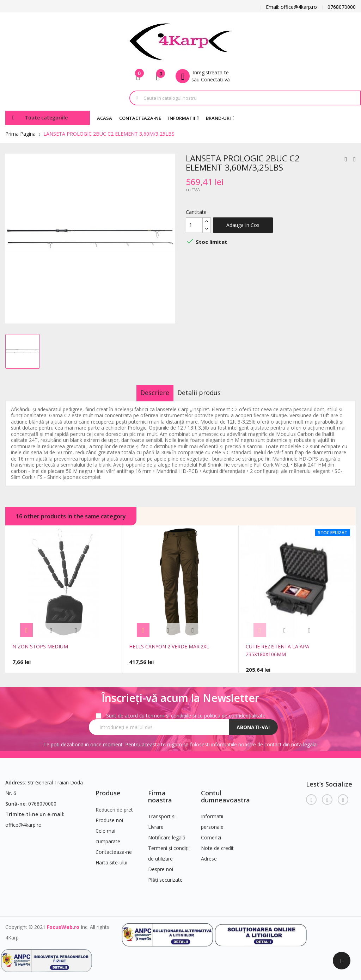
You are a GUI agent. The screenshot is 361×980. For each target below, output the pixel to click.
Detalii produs (206, 393)
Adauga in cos (243, 225)
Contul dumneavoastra (225, 793)
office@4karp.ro (23, 821)
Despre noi (161, 865)
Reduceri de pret (114, 806)
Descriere (148, 393)
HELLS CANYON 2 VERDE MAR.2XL (169, 646)
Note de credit (217, 844)
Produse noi (109, 816)
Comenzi (211, 834)
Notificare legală (167, 834)
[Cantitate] (194, 225)
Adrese (209, 855)
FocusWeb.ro (63, 923)
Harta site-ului (111, 859)
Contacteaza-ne (114, 848)
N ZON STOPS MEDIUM (40, 646)
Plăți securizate (165, 876)
